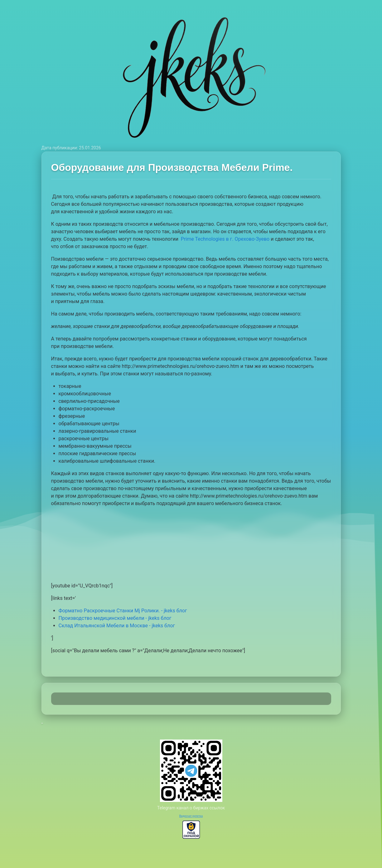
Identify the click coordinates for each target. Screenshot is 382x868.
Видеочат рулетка (191, 816)
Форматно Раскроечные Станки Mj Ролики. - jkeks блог (123, 611)
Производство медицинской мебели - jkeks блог (115, 618)
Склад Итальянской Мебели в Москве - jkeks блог (117, 626)
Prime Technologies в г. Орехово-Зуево (225, 239)
